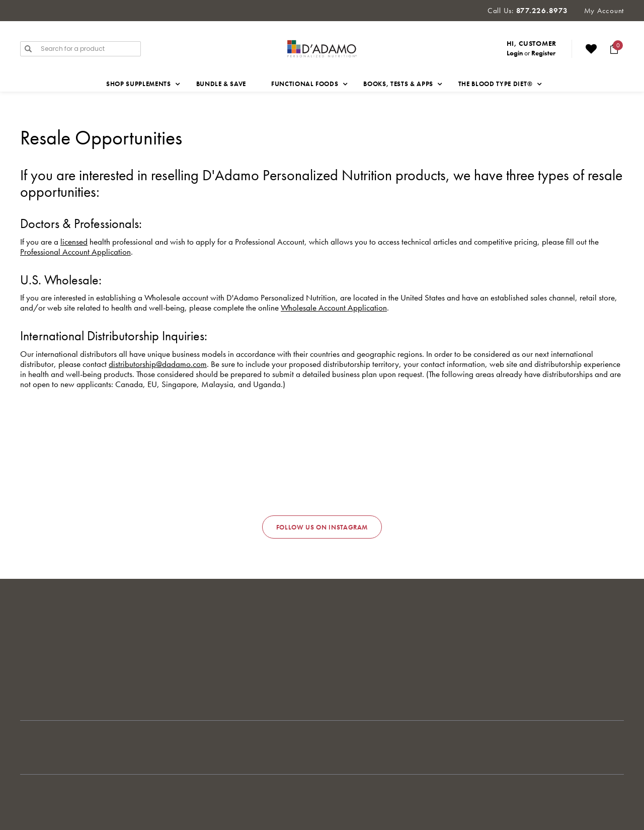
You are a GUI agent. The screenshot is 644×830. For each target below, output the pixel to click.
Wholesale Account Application (334, 308)
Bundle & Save (221, 84)
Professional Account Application (75, 252)
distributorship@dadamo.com (158, 364)
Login (515, 53)
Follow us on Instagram (322, 527)
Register (543, 53)
